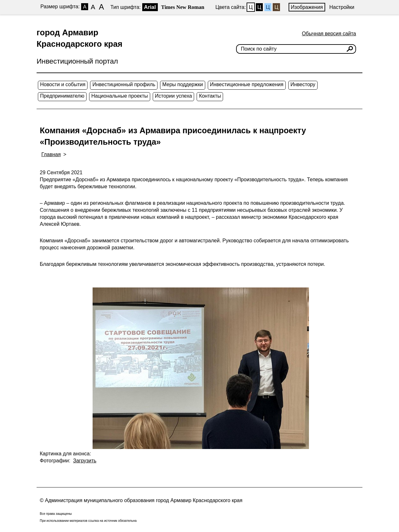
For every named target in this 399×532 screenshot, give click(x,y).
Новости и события (63, 84)
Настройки (342, 7)
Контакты (210, 96)
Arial (150, 7)
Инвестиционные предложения (247, 84)
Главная (51, 154)
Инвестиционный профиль (124, 84)
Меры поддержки (183, 84)
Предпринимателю (62, 96)
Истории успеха (174, 96)
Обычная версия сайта (329, 34)
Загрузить (85, 461)
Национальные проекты (120, 96)
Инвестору (303, 84)
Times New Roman (183, 7)
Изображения (307, 7)
